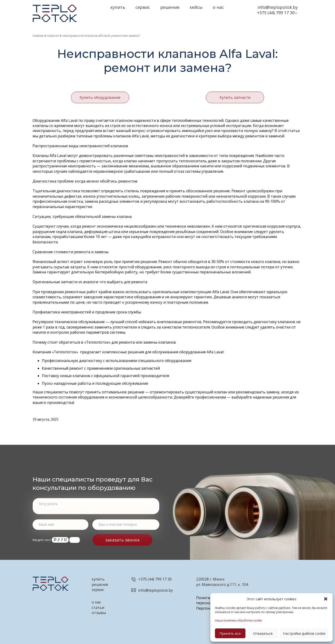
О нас (218, 7)
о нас (96, 601)
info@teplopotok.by (278, 7)
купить (98, 578)
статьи (98, 606)
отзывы (99, 612)
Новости (53, 36)
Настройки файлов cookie (304, 633)
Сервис (143, 7)
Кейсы (196, 7)
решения (100, 583)
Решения (170, 7)
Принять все (230, 633)
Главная (38, 36)
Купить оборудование (100, 97)
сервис (98, 589)
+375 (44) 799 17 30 (276, 13)
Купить (118, 7)
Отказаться (263, 633)
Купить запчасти (235, 97)
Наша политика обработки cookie (239, 620)
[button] (326, 599)
